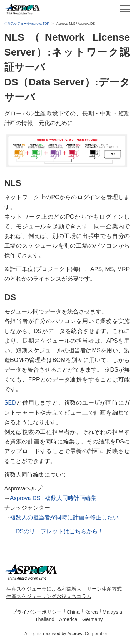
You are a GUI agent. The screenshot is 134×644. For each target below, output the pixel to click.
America (68, 619)
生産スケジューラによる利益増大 (44, 589)
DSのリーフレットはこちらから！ (60, 531)
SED (10, 403)
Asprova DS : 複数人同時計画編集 (53, 498)
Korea (91, 612)
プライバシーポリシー (37, 612)
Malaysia (112, 612)
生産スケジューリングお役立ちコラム (49, 596)
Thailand (45, 619)
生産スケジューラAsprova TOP (27, 24)
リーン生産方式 (104, 589)
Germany (93, 619)
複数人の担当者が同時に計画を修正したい (64, 517)
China (73, 612)
